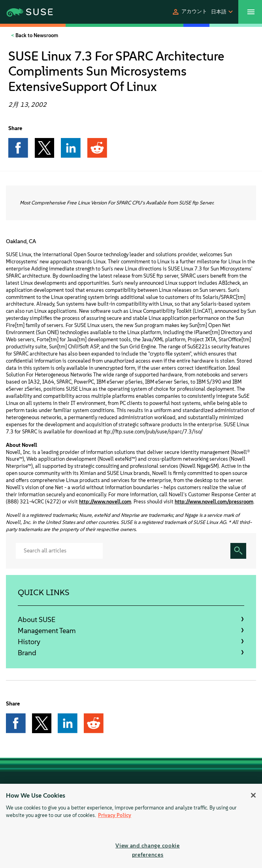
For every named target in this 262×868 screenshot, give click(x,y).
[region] (131, 826)
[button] (189, 12)
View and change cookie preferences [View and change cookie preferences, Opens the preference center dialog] (148, 850)
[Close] (253, 795)
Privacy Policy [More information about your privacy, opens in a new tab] (115, 815)
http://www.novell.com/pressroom (214, 502)
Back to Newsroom (36, 35)
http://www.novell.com (105, 502)
